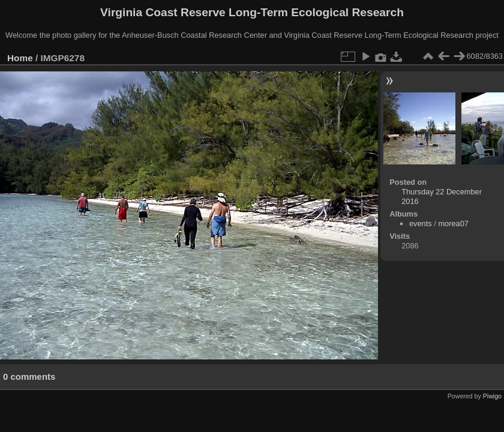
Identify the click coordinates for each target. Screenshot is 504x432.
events (421, 223)
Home (20, 58)
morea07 (453, 223)
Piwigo (492, 396)
